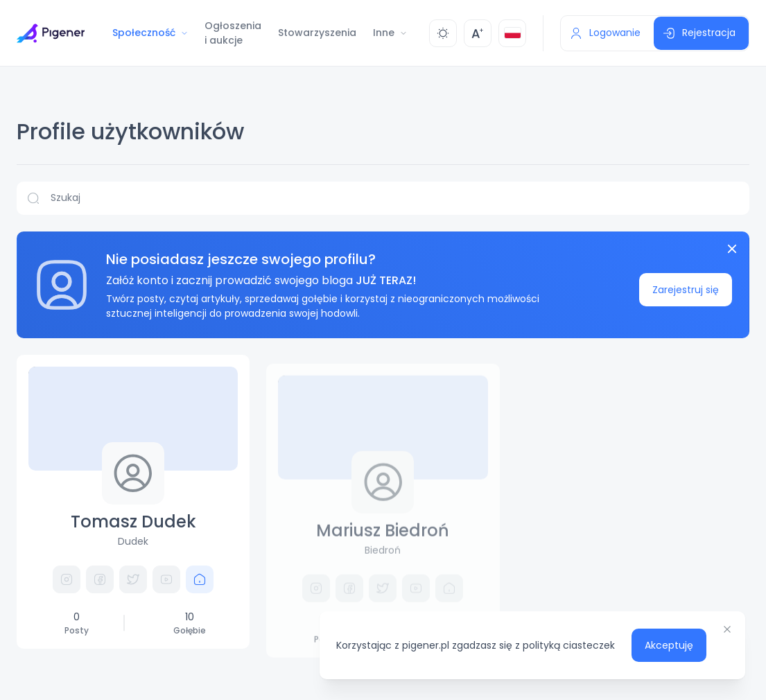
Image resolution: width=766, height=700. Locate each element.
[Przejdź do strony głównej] (51, 33)
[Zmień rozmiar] (478, 33)
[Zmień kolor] (443, 33)
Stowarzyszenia (317, 33)
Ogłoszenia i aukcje (233, 33)
